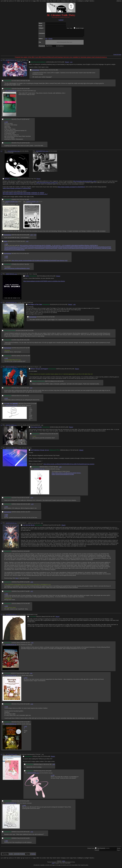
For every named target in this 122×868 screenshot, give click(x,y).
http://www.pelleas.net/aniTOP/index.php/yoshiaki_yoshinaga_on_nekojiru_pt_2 (25, 195)
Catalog (33, 855)
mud (68, 1)
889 (35, 405)
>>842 (6, 508)
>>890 (74, 306)
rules (48, 1)
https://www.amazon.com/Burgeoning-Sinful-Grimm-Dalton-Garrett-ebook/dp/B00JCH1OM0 (66, 475)
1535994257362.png (11, 449)
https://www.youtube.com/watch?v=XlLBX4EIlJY (71, 188)
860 (63, 63)
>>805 (32, 705)
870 (29, 513)
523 (29, 644)
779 (35, 180)
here (17, 580)
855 (28, 583)
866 (29, 82)
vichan (64, 862)
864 (57, 71)
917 (28, 121)
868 (67, 428)
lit (15, 1)
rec (41, 1)
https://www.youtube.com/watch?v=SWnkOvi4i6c (17, 190)
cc (30, 1)
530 (28, 675)
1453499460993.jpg (11, 304)
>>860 (6, 123)
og (21, 1)
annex (58, 1)
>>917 (71, 64)
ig (23, 1)
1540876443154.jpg (11, 524)
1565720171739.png (11, 407)
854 (28, 553)
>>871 (31, 389)
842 (57, 468)
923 (28, 144)
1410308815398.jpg (11, 616)
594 (32, 332)
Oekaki (50, 40)
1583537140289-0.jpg (11, 203)
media (18, 1)
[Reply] (67, 63)
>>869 (60, 468)
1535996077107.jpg (39, 470)
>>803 (32, 833)
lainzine (92, 1)
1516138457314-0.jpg (14, 153)
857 (29, 605)
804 (28, 705)
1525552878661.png (33, 774)
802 (28, 833)
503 (62, 383)
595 (28, 341)
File (46, 40)
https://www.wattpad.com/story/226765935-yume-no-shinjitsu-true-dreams (44, 283)
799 (50, 766)
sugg (34, 1)
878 (57, 435)
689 (49, 758)
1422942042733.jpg (11, 677)
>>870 (32, 499)
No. (61, 63)
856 (28, 593)
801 (28, 802)
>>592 (6, 360)
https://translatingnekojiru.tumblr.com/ (47, 184)
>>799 (53, 777)
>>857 (32, 593)
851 (60, 527)
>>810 (6, 400)
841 (77, 452)
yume (10, 1)
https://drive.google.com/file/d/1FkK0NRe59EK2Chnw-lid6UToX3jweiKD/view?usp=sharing (69, 465)
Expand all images (117, 56)
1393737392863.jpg (11, 368)
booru (75, 1)
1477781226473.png (11, 756)
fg (7, 1)
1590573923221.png (11, 275)
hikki (38, 1)
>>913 (35, 236)
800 (50, 772)
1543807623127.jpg (11, 61)
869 (29, 505)
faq (51, 1)
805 (28, 723)
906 (28, 236)
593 (53, 318)
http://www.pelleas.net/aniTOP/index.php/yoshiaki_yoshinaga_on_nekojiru (23, 194)
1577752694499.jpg (11, 92)
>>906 (6, 245)
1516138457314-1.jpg (42, 153)
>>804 (31, 675)
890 (29, 357)
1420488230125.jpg (11, 646)
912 (24, 243)
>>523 (25, 679)
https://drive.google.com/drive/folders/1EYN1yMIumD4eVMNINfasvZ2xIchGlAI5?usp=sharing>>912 (40, 262)
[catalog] (61, 20)
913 (28, 255)
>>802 (6, 842)
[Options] (119, 1)
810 (28, 389)
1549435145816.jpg (11, 426)
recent (54, 1)
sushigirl (87, 1)
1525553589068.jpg (11, 804)
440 (73, 370)
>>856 (32, 583)
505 (54, 618)
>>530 (32, 644)
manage (63, 1)
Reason (97, 851)
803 (28, 840)
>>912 (31, 236)
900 (28, 90)
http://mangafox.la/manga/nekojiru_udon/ (85, 183)
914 (28, 266)
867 (28, 499)
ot (28, 1)
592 (66, 306)
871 (28, 397)
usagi (71, 1)
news (44, 1)
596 (29, 349)
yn (2, 1)
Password (103, 850)
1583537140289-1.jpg (32, 203)
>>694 (24, 807)
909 (54, 277)
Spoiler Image (80, 28)
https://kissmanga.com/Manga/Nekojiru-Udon (17, 270)
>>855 (6, 595)
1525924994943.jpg (11, 725)
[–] (1, 61)
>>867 (6, 517)
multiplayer (80, 1)
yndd (5, 1)
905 (28, 201)
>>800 (53, 766)
